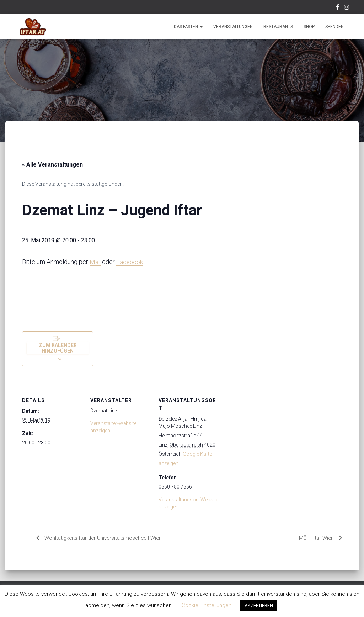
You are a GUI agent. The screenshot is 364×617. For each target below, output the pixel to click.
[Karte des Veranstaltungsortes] (264, 427)
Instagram (347, 8)
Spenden (334, 27)
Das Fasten (188, 27)
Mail (95, 262)
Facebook (338, 8)
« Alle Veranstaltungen (52, 165)
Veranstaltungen (233, 27)
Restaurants (278, 27)
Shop (309, 27)
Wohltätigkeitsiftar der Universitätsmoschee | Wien (106, 538)
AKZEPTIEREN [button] (259, 605)
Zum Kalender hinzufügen (58, 348)
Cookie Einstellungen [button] (207, 605)
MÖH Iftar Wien (316, 538)
